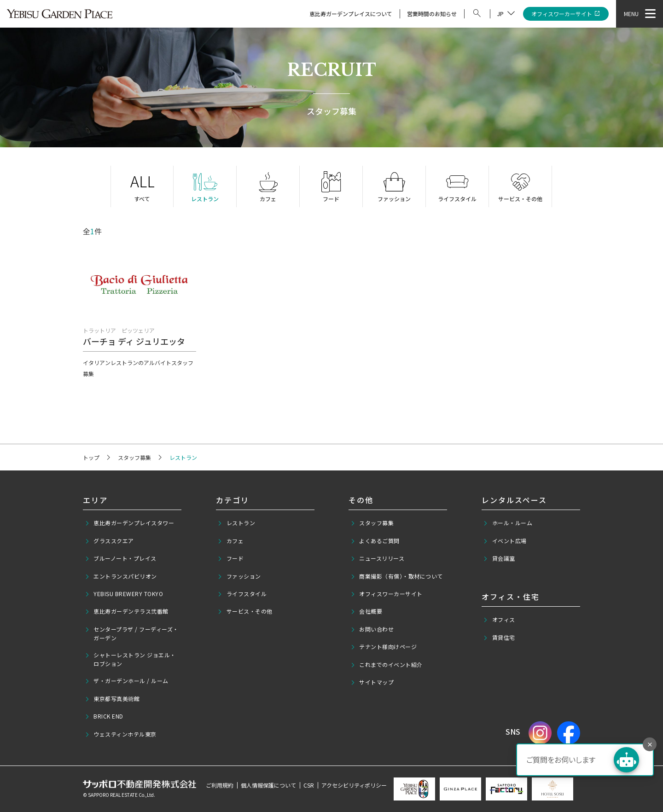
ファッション (239, 576)
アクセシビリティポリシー (354, 785)
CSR (309, 785)
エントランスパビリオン (121, 576)
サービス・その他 (245, 611)
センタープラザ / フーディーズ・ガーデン (132, 633)
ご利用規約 (220, 785)
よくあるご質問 (375, 541)
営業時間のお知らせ (432, 14)
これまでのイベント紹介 (387, 665)
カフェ (230, 541)
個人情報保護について (268, 785)
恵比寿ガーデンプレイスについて (351, 14)
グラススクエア (109, 541)
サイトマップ (372, 682)
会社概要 (366, 611)
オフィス (499, 620)
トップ (91, 457)
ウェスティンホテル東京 (121, 734)
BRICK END (104, 716)
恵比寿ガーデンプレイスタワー (130, 523)
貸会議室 (499, 558)
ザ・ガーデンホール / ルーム (127, 681)
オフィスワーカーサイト (566, 14)
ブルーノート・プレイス (121, 558)
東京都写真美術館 (112, 699)
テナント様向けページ (384, 647)
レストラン (236, 523)
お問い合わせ (372, 629)
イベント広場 (505, 541)
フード (230, 558)
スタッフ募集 (134, 457)
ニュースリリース (378, 558)
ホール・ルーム (508, 523)
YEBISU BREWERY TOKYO (124, 594)
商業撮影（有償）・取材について (397, 576)
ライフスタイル (242, 594)
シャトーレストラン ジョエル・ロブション (130, 659)
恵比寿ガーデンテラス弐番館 (127, 611)
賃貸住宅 (499, 638)
